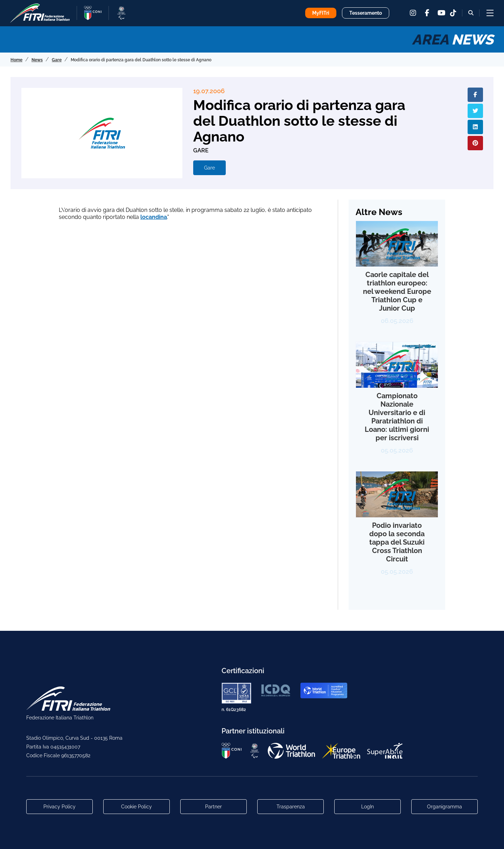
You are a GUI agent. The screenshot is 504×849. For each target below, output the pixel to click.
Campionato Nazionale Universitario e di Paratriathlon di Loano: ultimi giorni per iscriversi (397, 417)
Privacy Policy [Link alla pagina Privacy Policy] (59, 807)
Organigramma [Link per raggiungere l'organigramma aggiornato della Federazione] (444, 807)
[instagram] (413, 13)
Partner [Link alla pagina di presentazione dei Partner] (213, 807)
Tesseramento (366, 13)
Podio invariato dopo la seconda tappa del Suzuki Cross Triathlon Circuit (397, 542)
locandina (154, 217)
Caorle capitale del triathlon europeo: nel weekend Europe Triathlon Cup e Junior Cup (397, 291)
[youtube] (441, 13)
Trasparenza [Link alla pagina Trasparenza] (291, 807)
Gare (209, 168)
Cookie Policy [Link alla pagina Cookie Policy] (136, 807)
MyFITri (321, 13)
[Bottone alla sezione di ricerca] (471, 13)
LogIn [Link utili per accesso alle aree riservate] (367, 807)
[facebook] (427, 13)
